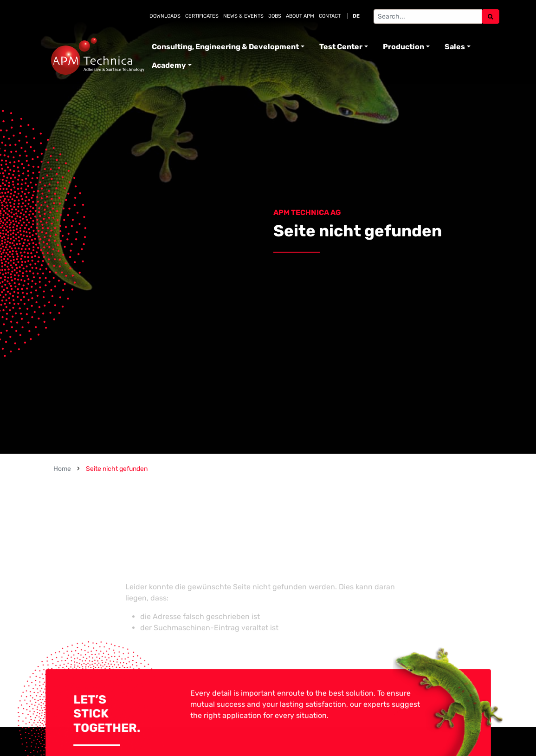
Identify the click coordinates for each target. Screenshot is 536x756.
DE (356, 16)
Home (62, 469)
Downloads (165, 16)
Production (404, 47)
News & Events (243, 16)
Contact (330, 16)
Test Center (341, 47)
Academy (169, 65)
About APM (300, 16)
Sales (455, 47)
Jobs (275, 16)
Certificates (202, 16)
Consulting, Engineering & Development (225, 47)
